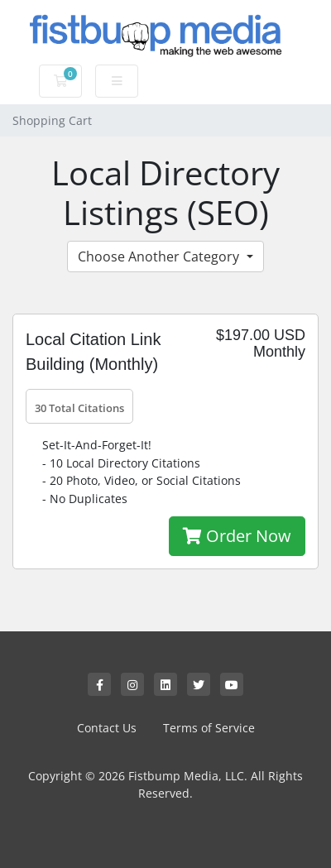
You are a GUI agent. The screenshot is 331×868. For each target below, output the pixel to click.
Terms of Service (209, 728)
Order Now (237, 536)
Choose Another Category (160, 257)
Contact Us (107, 728)
